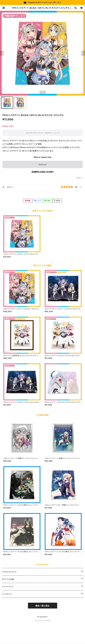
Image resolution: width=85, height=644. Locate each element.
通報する (80, 178)
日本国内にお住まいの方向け (43, 172)
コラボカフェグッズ (9, 572)
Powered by (43, 621)
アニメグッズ (7, 594)
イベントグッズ (8, 587)
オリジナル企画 (8, 579)
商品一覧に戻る (43, 606)
